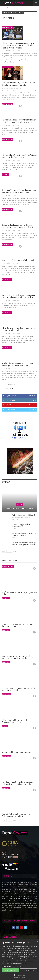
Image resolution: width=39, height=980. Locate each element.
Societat (5, 174)
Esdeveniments (7, 27)
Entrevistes (6, 630)
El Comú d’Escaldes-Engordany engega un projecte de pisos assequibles (19, 191)
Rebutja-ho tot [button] (29, 970)
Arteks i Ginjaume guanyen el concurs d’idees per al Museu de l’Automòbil (18, 364)
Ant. (4, 551)
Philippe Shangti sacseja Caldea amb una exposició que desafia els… (24, 516)
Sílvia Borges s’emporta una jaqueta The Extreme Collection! (19, 329)
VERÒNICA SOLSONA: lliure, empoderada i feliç (22, 525)
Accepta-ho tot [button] (10, 970)
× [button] (37, 941)
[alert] (19, 960)
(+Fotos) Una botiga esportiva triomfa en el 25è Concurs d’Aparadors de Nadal (19, 121)
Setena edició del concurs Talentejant (18, 260)
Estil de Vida (6, 598)
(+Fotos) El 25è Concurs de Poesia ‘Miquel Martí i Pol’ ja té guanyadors (19, 156)
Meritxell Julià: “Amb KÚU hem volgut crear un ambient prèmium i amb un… (24, 544)
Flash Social (7, 279)
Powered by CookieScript (19, 978)
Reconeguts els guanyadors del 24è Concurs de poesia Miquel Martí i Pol (17, 226)
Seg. (9, 551)
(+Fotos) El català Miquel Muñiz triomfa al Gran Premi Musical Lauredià (19, 84)
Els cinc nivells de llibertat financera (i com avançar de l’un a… (24, 534)
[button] (19, 975)
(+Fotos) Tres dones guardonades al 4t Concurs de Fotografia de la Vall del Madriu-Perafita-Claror (18, 45)
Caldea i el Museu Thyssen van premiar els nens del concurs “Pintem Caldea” (18, 296)
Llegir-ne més (23, 963)
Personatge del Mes (8, 566)
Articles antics (9, 385)
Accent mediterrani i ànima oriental (19, 508)
